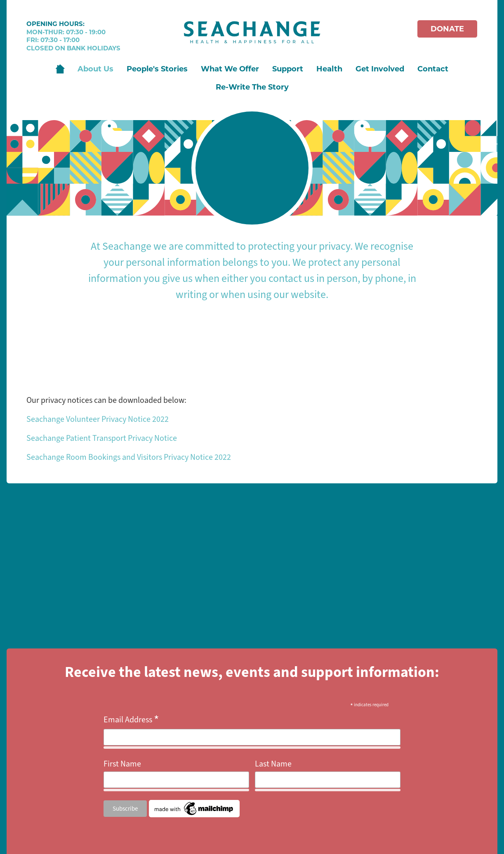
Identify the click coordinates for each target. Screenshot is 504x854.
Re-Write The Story (252, 87)
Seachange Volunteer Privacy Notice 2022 (98, 419)
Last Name (273, 764)
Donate (447, 29)
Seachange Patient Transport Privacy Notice (102, 438)
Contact (433, 69)
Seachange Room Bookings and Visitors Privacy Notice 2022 (129, 457)
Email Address (131, 720)
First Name (122, 764)
